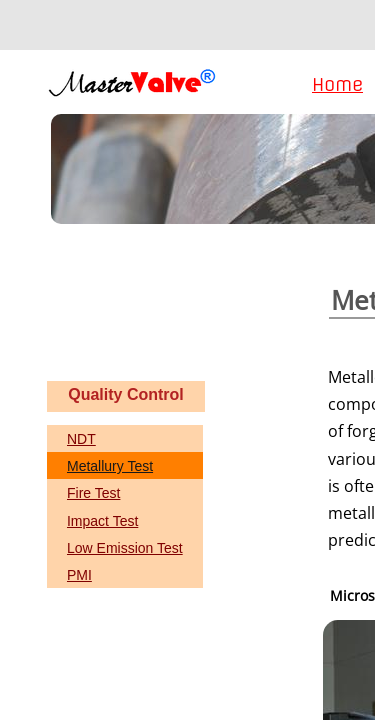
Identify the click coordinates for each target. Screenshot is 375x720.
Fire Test (93, 493)
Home (337, 84)
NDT (81, 439)
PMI (79, 575)
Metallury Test (110, 466)
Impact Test (102, 521)
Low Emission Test (125, 548)
